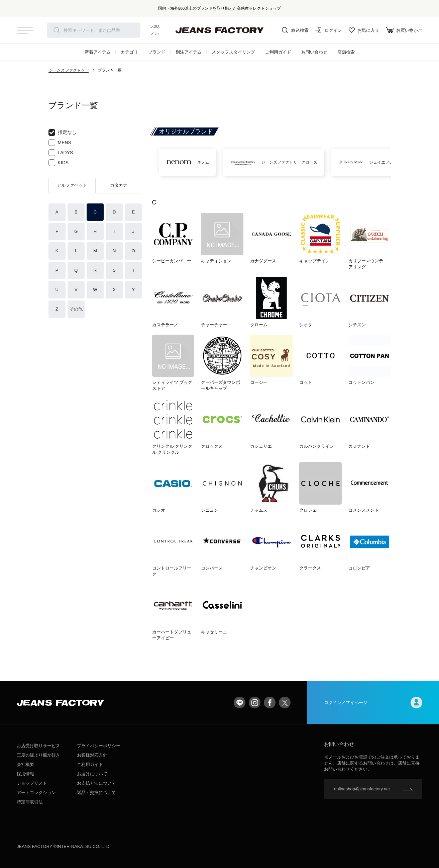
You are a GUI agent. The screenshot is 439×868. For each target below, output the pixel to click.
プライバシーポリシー (99, 746)
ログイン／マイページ (373, 703)
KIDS (59, 163)
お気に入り (364, 30)
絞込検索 (295, 30)
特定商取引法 (30, 802)
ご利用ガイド (278, 52)
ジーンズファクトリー (69, 70)
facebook (270, 703)
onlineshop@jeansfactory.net (362, 789)
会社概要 (25, 764)
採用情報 (25, 774)
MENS (60, 143)
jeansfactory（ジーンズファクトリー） (220, 30)
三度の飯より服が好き (38, 755)
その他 (76, 309)
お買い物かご (404, 30)
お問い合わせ (314, 52)
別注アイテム (189, 52)
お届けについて (92, 774)
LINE (240, 703)
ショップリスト (32, 783)
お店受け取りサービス (38, 746)
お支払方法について (96, 783)
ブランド (157, 52)
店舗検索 (346, 52)
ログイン (329, 30)
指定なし (63, 133)
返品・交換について (96, 793)
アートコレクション (36, 793)
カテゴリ (129, 52)
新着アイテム (98, 52)
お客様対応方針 (92, 755)
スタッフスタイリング (233, 52)
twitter (285, 703)
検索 (57, 30)
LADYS (61, 153)
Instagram (255, 703)
